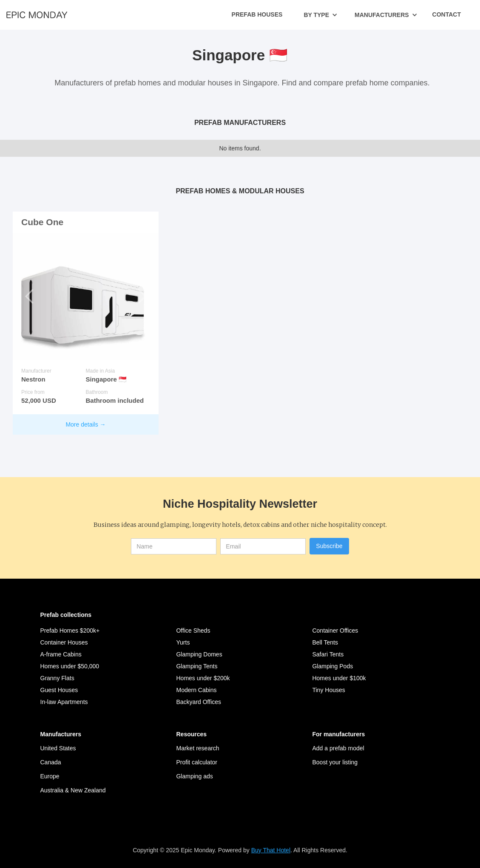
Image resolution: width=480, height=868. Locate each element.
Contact (447, 14)
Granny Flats (57, 678)
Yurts (183, 642)
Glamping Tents (197, 666)
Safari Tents (328, 654)
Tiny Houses (328, 690)
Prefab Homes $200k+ (70, 631)
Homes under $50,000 (70, 666)
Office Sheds (193, 631)
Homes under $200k (203, 678)
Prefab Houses (257, 14)
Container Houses (64, 642)
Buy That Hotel (271, 850)
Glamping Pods (332, 666)
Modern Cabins (196, 690)
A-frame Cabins (61, 654)
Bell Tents (325, 642)
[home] (37, 14)
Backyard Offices (199, 702)
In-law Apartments (64, 702)
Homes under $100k (339, 678)
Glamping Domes (199, 654)
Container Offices (335, 631)
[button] (321, 15)
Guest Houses (59, 690)
